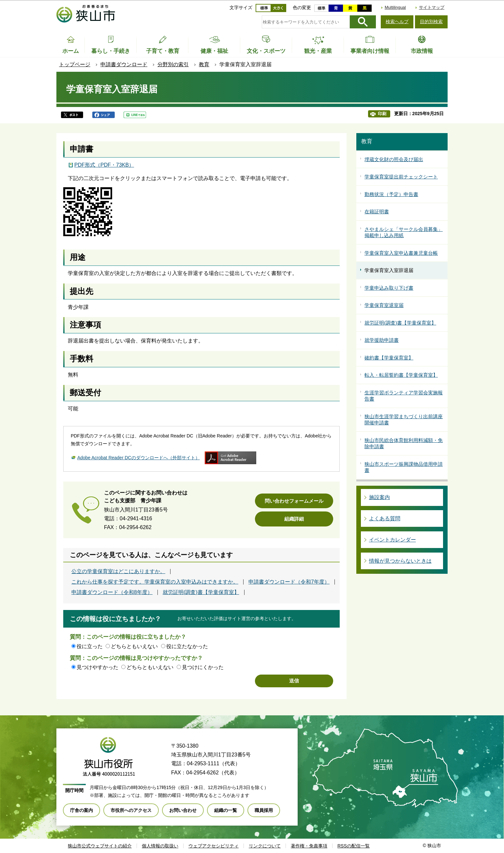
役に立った (90, 646)
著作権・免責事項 (309, 846)
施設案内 (379, 497)
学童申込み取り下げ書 (389, 288)
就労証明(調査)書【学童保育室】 (201, 592)
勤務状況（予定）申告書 (391, 194)
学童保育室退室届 (384, 305)
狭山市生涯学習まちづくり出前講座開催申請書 (404, 420)
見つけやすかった (97, 667)
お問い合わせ (183, 810)
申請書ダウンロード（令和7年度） (289, 582)
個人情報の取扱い (160, 846)
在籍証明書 (377, 212)
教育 (204, 64)
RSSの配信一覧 (354, 846)
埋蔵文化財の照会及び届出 (394, 159)
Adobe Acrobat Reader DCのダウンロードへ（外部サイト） (139, 458)
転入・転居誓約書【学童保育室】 (401, 375)
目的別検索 (431, 22)
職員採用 (264, 810)
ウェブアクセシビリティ (214, 846)
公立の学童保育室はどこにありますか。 (118, 571)
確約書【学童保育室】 (389, 358)
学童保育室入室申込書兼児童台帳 (401, 253)
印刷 (382, 114)
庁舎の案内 (82, 810)
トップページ (75, 64)
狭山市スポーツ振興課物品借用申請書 (404, 467)
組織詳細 (294, 519)
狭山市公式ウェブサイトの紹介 (100, 846)
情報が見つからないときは (400, 561)
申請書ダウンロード (124, 64)
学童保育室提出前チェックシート (401, 177)
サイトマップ (432, 7)
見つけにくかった (203, 667)
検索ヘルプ (397, 22)
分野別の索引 (173, 64)
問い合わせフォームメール (294, 501)
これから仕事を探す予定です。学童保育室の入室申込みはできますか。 (155, 582)
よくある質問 (385, 518)
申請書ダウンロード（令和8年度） (112, 592)
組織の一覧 (226, 810)
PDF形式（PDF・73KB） (104, 165)
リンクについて (265, 846)
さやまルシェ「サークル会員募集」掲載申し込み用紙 (404, 232)
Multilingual (395, 7)
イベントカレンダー (393, 540)
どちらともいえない (134, 646)
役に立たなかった (187, 646)
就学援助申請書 (382, 340)
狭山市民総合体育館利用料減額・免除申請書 (404, 443)
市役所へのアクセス (131, 810)
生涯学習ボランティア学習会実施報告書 (404, 396)
